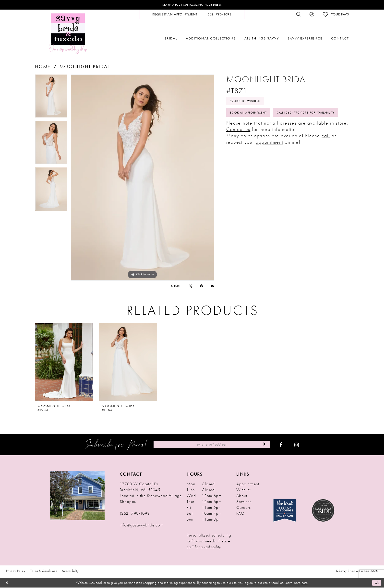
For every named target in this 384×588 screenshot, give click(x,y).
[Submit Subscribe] (263, 445)
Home (43, 67)
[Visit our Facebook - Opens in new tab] (281, 445)
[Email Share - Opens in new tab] (212, 286)
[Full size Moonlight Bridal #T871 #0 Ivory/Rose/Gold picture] (142, 178)
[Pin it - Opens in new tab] (202, 286)
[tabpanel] (51, 98)
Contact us (238, 147)
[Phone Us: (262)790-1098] (219, 15)
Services (244, 502)
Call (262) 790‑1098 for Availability (264, 130)
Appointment (248, 485)
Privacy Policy (16, 571)
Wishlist (243, 490)
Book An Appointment (252, 116)
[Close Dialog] (7, 583)
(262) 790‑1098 (135, 514)
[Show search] (299, 15)
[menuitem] (175, 15)
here (305, 583)
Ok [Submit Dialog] (376, 583)
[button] (312, 15)
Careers (244, 508)
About (242, 496)
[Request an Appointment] (175, 15)
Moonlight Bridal (84, 67)
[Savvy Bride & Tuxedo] (68, 34)
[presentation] (64, 363)
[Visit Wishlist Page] (336, 15)
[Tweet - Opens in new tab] (191, 286)
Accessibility (70, 571)
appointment (269, 160)
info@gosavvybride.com (142, 526)
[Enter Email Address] (212, 445)
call (326, 154)
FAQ (240, 514)
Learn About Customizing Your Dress (192, 5)
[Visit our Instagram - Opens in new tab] (297, 445)
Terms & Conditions (44, 571)
